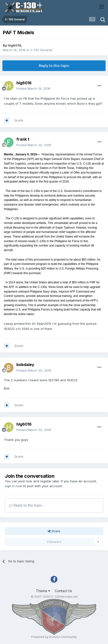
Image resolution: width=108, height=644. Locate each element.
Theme (43, 591)
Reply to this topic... (27, 505)
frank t (23, 139)
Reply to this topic (54, 66)
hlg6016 (14, 45)
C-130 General (41, 50)
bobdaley (25, 365)
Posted (33, 88)
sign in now (13, 486)
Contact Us (63, 591)
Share (54, 531)
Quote (19, 120)
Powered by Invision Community (54, 637)
